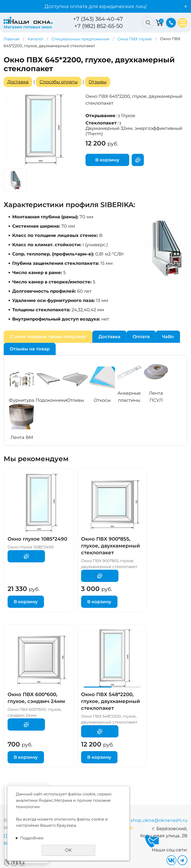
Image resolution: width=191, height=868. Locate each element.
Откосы (102, 400)
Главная (12, 39)
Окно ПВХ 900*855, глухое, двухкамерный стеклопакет (111, 546)
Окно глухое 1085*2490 (37, 539)
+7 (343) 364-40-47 (98, 19)
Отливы (75, 400)
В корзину (107, 160)
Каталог (36, 39)
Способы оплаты (59, 82)
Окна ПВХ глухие (135, 39)
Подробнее (32, 838)
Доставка (18, 82)
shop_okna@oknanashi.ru (159, 820)
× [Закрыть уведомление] (186, 6)
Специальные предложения (80, 39)
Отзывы (98, 82)
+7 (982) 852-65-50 (99, 26)
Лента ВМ (22, 437)
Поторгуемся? (138, 160)
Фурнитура (22, 400)
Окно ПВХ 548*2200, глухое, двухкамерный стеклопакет (111, 701)
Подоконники (51, 400)
